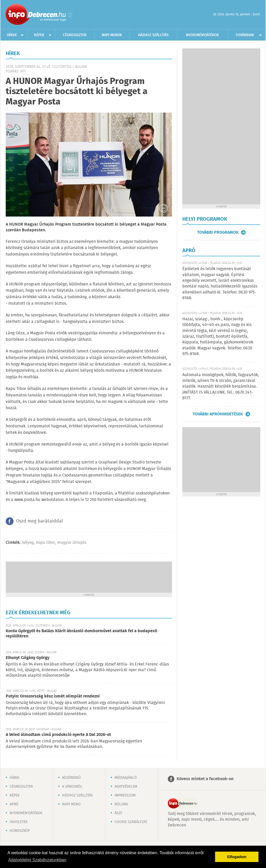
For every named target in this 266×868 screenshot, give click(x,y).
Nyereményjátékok (202, 35)
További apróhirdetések (218, 414)
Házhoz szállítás (153, 35)
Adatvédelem (126, 787)
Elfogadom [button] (237, 857)
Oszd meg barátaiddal (39, 521)
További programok (218, 232)
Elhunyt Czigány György (28, 658)
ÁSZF (118, 813)
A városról (72, 787)
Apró (14, 804)
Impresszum (125, 795)
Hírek (12, 35)
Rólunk (121, 804)
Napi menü (71, 804)
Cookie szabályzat (131, 822)
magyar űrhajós (72, 543)
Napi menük (112, 35)
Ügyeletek (19, 822)
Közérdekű (71, 778)
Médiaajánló (126, 778)
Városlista (70, 15)
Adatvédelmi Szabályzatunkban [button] (37, 860)
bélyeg (28, 543)
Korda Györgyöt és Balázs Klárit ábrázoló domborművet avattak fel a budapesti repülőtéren (82, 634)
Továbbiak (245, 35)
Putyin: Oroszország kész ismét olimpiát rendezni (53, 696)
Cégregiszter (75, 35)
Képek (39, 35)
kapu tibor (45, 543)
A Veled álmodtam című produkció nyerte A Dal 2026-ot (58, 735)
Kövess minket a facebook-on (205, 779)
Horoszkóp (20, 831)
